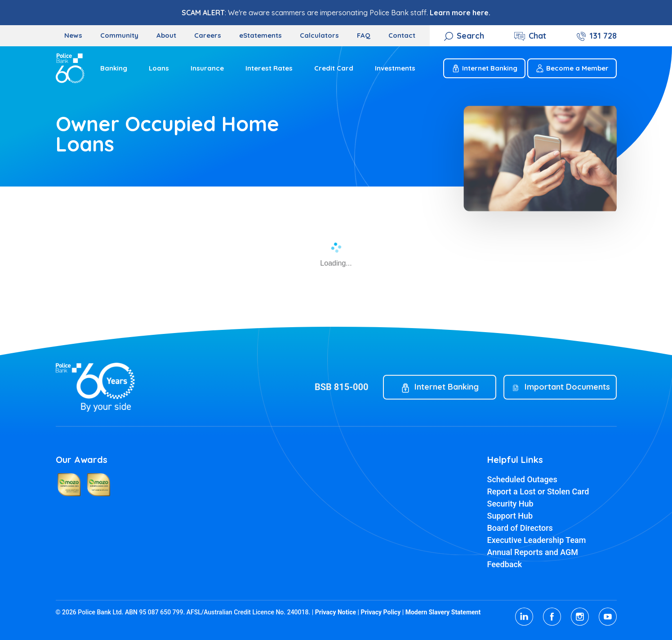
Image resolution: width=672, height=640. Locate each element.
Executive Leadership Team (537, 540)
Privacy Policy (381, 612)
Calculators (319, 35)
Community (119, 35)
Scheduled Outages (522, 479)
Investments (395, 68)
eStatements (260, 35)
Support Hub (510, 516)
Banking (114, 68)
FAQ (364, 35)
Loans (159, 68)
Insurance (207, 68)
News (73, 35)
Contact (402, 35)
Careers (208, 35)
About (166, 35)
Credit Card (334, 68)
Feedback (505, 564)
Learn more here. (460, 13)
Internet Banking (484, 68)
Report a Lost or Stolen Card (538, 491)
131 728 (603, 36)
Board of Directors (520, 528)
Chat (537, 36)
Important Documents (567, 387)
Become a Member (572, 68)
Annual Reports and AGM (533, 552)
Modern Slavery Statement (443, 612)
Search (470, 36)
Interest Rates (269, 68)
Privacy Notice (336, 612)
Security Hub (510, 504)
